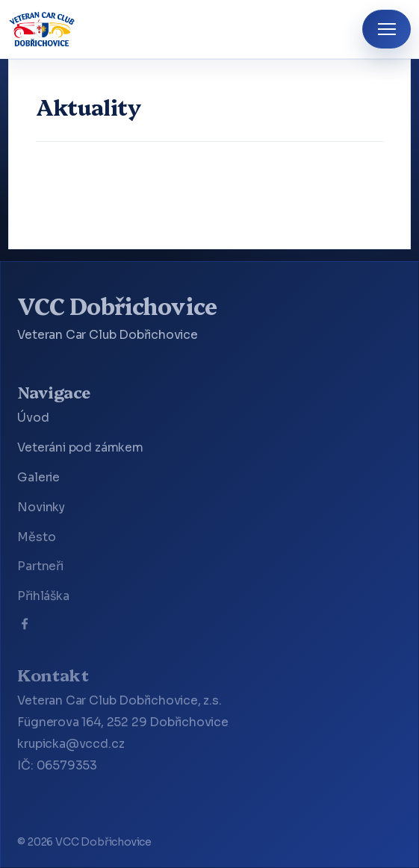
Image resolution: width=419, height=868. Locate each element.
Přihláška (43, 596)
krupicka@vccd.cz (71, 744)
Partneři (40, 566)
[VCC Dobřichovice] (42, 29)
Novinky (41, 508)
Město (36, 537)
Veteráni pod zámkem (80, 448)
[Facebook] (25, 627)
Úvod (33, 418)
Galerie (38, 478)
